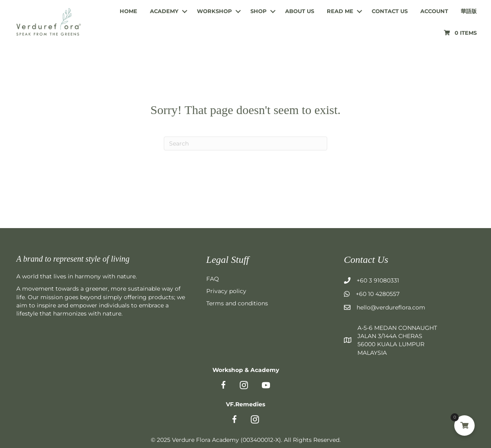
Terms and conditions (237, 303)
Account (434, 11)
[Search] (246, 143)
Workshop (214, 11)
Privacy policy (226, 291)
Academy (164, 11)
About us (300, 11)
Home (128, 11)
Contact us (390, 11)
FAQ (213, 279)
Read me (340, 11)
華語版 (469, 11)
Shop (259, 11)
